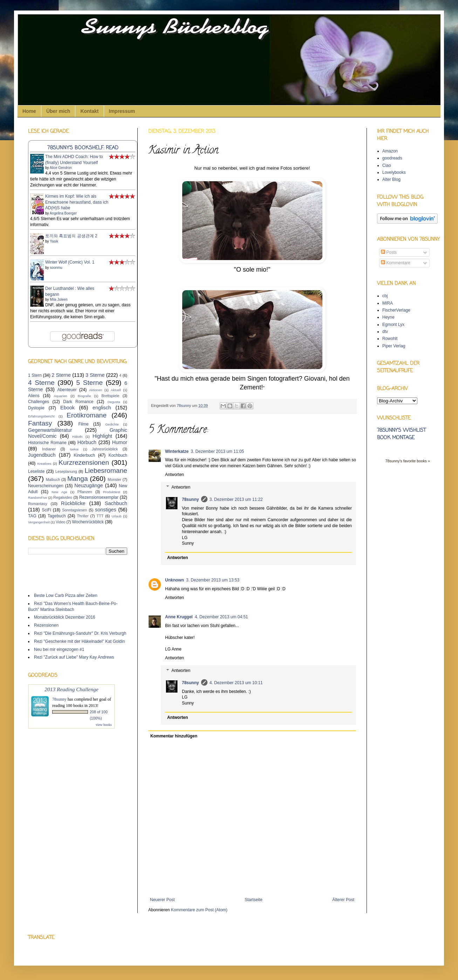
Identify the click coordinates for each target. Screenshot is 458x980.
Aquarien (60, 396)
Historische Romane (47, 443)
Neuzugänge (89, 485)
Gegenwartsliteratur (50, 430)
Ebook (67, 408)
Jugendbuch (42, 455)
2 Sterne (61, 375)
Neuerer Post (162, 900)
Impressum (122, 111)
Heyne (388, 317)
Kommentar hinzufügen (174, 736)
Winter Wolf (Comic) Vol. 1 (70, 262)
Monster (114, 479)
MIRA (388, 303)
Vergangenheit (39, 522)
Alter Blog (391, 179)
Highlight (102, 436)
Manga (78, 479)
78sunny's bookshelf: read (83, 148)
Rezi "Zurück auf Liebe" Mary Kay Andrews (74, 657)
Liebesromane (106, 471)
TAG (32, 516)
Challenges (39, 402)
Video (60, 522)
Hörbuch (87, 442)
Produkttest (112, 492)
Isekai (74, 449)
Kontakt (89, 111)
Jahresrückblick (105, 449)
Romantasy (38, 504)
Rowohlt (390, 339)
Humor (120, 442)
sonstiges (106, 510)
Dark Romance (78, 402)
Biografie (84, 396)
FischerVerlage (396, 310)
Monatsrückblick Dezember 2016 (65, 617)
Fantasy (40, 423)
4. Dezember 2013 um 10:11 (236, 683)
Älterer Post (343, 900)
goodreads (392, 158)
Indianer (49, 449)
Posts (389, 252)
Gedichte (112, 424)
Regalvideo (63, 497)
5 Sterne (90, 383)
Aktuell (116, 390)
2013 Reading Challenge (71, 689)
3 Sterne (95, 375)
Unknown (175, 580)
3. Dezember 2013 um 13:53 (213, 580)
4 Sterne (41, 383)
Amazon (390, 151)
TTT (100, 516)
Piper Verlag (394, 346)
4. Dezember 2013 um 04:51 (221, 617)
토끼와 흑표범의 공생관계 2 (71, 236)
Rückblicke (73, 503)
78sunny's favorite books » (408, 461)
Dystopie (36, 408)
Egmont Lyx (393, 325)
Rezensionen (46, 625)
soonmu (56, 268)
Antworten (175, 475)
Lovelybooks (394, 172)
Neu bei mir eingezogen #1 (59, 649)
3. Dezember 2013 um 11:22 (236, 499)
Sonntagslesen (74, 510)
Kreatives (44, 464)
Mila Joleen (59, 300)
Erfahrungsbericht (41, 416)
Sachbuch (116, 503)
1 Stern (35, 375)
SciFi (46, 510)
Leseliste (36, 471)
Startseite (254, 900)
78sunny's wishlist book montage (401, 434)
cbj (385, 296)
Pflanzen (85, 492)
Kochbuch (118, 455)
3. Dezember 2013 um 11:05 (217, 451)
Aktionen (95, 390)
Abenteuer (67, 390)
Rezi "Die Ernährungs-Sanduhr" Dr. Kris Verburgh (80, 633)
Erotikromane (87, 415)
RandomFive (37, 498)
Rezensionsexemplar (99, 497)
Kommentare (396, 263)
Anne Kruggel (179, 617)
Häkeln (77, 437)
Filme (83, 424)
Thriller (83, 516)
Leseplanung (66, 471)
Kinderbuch (84, 455)
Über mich (58, 111)
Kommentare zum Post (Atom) (199, 910)
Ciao (387, 165)
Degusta (114, 402)
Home (29, 111)
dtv (385, 332)
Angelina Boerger (63, 213)
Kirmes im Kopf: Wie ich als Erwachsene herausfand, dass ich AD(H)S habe (77, 202)
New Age (59, 492)
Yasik (54, 241)
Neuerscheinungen (46, 486)
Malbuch (53, 479)
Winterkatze (177, 451)
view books (104, 725)
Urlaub (116, 516)
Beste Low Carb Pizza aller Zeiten (66, 596)
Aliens (34, 396)
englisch (102, 408)
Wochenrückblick (88, 522)
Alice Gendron (61, 168)
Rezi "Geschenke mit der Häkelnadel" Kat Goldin (79, 641)
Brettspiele (110, 396)
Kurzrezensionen (84, 462)
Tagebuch (57, 516)
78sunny (184, 406)
